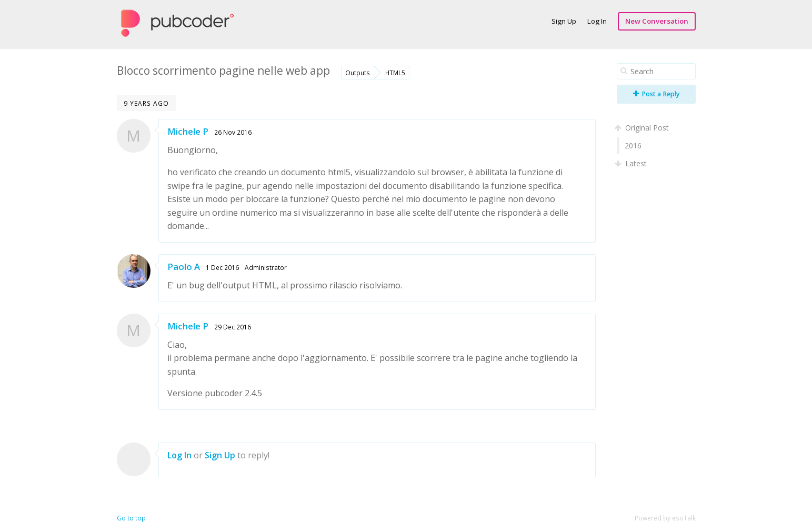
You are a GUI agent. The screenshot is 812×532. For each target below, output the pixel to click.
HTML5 (395, 73)
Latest (632, 163)
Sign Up (564, 21)
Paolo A (184, 267)
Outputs (358, 73)
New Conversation (657, 21)
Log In (597, 21)
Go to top (131, 518)
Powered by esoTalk (665, 518)
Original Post (643, 128)
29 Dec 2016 (233, 327)
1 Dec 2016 (222, 267)
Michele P (188, 131)
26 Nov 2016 (233, 132)
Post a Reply (656, 94)
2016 (633, 145)
